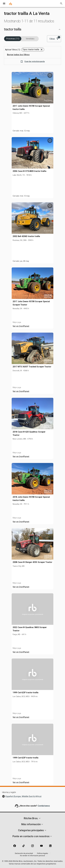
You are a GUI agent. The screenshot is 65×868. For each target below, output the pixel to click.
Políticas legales (42, 853)
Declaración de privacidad (24, 853)
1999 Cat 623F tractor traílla (25, 693)
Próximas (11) (13, 39)
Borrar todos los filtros (18, 55)
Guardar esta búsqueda (32, 61)
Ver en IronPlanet (21, 326)
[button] (32, 29)
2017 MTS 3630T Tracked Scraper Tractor (32, 367)
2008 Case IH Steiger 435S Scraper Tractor (32, 562)
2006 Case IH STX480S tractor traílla (29, 171)
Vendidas (30, 39)
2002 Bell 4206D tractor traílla (26, 236)
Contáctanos (44, 806)
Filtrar (54, 39)
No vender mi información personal (32, 856)
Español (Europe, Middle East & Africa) (23, 796)
